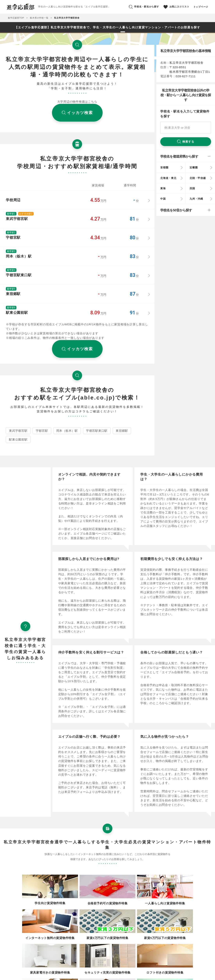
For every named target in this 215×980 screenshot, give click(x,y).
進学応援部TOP (16, 18)
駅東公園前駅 (18, 439)
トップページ (201, 7)
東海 (163, 188)
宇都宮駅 (42, 431)
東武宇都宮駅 (18, 431)
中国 (163, 199)
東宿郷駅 (122, 431)
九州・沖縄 (196, 199)
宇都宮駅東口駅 (97, 431)
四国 (192, 188)
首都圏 (164, 167)
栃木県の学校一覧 (39, 18)
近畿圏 (194, 167)
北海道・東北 (168, 178)
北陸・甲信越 (198, 178)
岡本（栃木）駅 (67, 431)
